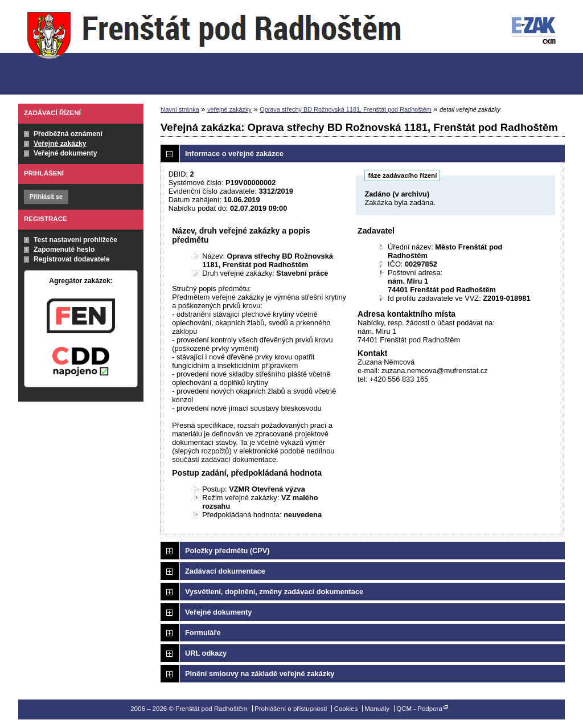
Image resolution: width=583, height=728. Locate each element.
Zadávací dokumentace (225, 571)
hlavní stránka (180, 109)
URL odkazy (206, 653)
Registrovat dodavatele (72, 259)
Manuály (377, 709)
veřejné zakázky (229, 109)
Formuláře (203, 633)
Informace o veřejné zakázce (234, 154)
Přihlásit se (46, 197)
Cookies (346, 709)
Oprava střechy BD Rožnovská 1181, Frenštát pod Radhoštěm (346, 109)
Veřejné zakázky (60, 144)
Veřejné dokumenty (65, 153)
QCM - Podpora (419, 709)
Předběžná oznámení (68, 134)
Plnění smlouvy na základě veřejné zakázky (260, 674)
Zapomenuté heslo (64, 250)
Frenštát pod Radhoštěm (214, 48)
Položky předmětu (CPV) (227, 551)
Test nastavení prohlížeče (75, 240)
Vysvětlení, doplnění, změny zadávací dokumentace (274, 592)
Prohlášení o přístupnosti (291, 709)
